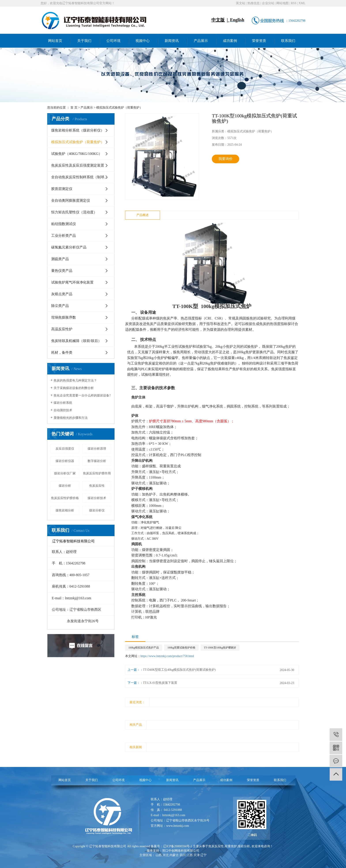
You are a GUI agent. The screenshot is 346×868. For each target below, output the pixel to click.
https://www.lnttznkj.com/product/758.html (167, 656)
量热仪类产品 (62, 271)
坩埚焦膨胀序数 (64, 317)
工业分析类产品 (64, 236)
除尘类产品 (60, 306)
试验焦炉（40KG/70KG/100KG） (77, 154)
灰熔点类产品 (62, 294)
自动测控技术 (63, 410)
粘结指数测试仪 (64, 224)
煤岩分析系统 (63, 403)
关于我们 (84, 41)
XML (302, 3)
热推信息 (254, 3)
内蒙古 (174, 855)
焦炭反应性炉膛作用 (97, 473)
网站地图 (282, 3)
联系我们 (288, 41)
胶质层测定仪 (62, 189)
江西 (190, 855)
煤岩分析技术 (97, 498)
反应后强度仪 (65, 449)
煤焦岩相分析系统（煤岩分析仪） (78, 130)
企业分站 (268, 3)
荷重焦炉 (231, 846)
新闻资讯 (172, 41)
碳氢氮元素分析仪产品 (69, 247)
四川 (183, 855)
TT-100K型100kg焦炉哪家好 (220, 648)
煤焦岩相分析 (65, 510)
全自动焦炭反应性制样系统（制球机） (81, 177)
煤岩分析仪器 (65, 461)
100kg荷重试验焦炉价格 (181, 648)
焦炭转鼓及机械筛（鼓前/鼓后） (76, 341)
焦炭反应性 (97, 486)
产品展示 (201, 41)
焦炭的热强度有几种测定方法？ (75, 380)
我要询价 (226, 159)
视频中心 (143, 41)
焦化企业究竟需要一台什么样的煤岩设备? (82, 395)
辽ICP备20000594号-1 (178, 846)
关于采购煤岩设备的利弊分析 (74, 388)
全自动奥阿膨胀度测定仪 (71, 200)
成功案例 (230, 41)
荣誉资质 (259, 41)
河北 (166, 855)
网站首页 (55, 41)
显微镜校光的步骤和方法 (71, 418)
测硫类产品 (60, 259)
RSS (294, 3)
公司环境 (113, 41)
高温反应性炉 (62, 329)
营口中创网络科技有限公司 (181, 851)
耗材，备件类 (62, 352)
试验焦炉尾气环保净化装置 (72, 282)
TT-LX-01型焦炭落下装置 (160, 683)
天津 (197, 855)
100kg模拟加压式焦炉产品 (144, 648)
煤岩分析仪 (97, 510)
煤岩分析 (65, 486)
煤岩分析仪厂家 (65, 473)
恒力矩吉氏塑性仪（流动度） (74, 212)
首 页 (74, 108)
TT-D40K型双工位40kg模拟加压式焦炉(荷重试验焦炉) (179, 670)
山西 (159, 855)
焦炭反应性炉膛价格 (65, 498)
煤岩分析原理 (97, 449)
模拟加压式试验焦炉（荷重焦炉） (119, 108)
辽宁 (203, 855)
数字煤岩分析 (97, 461)
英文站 (241, 3)
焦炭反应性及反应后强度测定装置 (78, 165)
